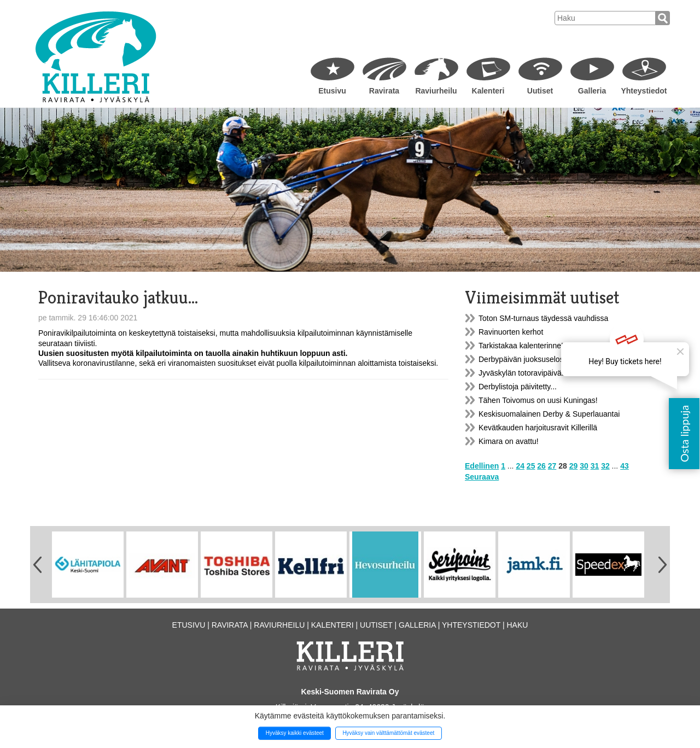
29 (574, 466)
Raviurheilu (436, 91)
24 (520, 466)
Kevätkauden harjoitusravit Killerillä (538, 428)
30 (584, 466)
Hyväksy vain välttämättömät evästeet (388, 733)
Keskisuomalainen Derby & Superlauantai (549, 414)
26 (541, 466)
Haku (517, 625)
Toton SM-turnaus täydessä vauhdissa (543, 318)
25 (531, 466)
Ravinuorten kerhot (511, 332)
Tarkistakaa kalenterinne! (521, 346)
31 (595, 466)
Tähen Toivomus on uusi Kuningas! (538, 400)
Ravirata (384, 91)
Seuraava (482, 477)
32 (605, 466)
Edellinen (482, 466)
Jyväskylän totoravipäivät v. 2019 (534, 373)
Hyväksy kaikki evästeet (295, 733)
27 (552, 466)
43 (625, 466)
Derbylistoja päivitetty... (518, 387)
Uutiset (540, 91)
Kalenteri (488, 91)
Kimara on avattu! (509, 441)
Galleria (592, 91)
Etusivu (332, 91)
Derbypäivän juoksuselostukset (531, 359)
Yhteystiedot (644, 91)
